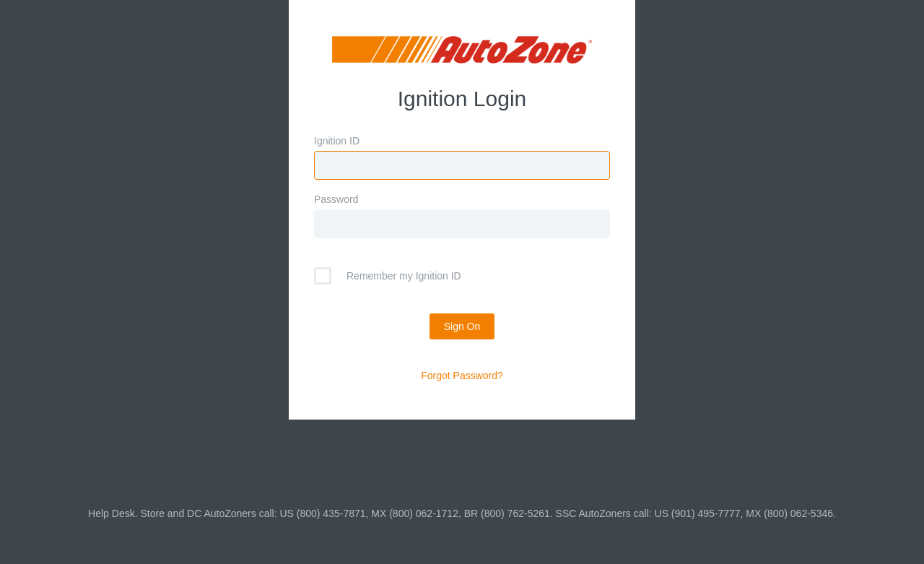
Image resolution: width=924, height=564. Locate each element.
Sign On (462, 326)
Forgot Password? (462, 376)
